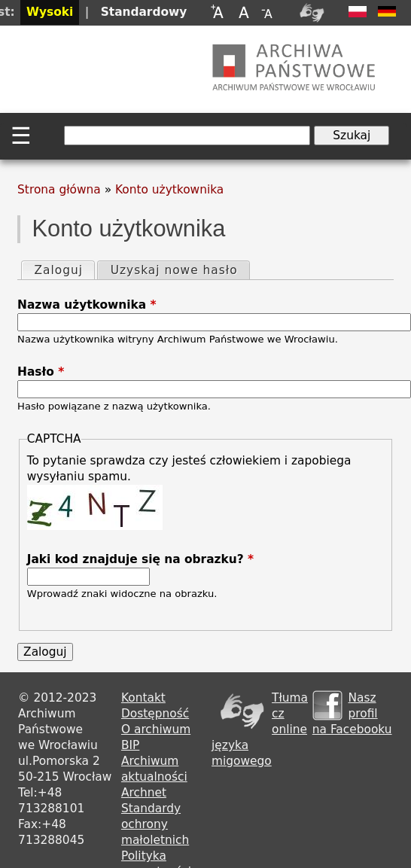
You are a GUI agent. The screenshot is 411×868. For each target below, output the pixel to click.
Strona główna (59, 190)
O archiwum (156, 729)
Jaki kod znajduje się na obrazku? (140, 559)
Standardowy (144, 12)
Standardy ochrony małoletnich (155, 824)
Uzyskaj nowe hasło (174, 270)
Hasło (41, 372)
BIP (130, 745)
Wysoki (50, 12)
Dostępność (155, 714)
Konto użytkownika (169, 190)
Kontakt (143, 698)
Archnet (144, 793)
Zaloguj (64, 270)
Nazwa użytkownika (87, 305)
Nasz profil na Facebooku (352, 714)
